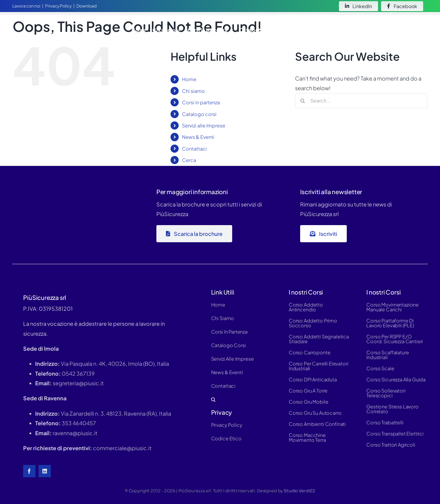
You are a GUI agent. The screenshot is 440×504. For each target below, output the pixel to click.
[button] (420, 30)
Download (86, 6)
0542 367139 (78, 373)
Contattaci (194, 149)
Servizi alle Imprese (204, 125)
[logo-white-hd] (50, 22)
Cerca (189, 160)
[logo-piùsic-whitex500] (57, 186)
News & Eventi (198, 137)
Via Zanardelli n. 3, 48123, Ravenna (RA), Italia (116, 413)
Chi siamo (193, 91)
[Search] (303, 101)
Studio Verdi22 (299, 491)
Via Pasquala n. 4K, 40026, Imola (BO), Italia (115, 363)
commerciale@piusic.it (122, 448)
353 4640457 (79, 423)
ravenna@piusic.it (75, 433)
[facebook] (29, 471)
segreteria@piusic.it (78, 383)
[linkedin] (45, 471)
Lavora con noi (26, 6)
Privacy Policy (58, 6)
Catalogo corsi (199, 114)
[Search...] (361, 101)
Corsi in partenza (201, 102)
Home (189, 79)
